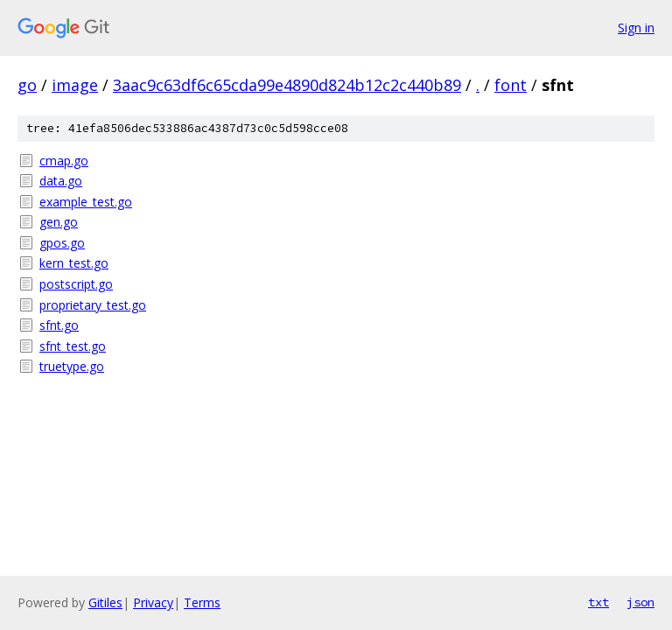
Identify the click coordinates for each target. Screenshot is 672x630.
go (27, 85)
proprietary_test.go (93, 305)
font (511, 85)
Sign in (636, 28)
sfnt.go (59, 325)
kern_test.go (74, 263)
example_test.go (86, 202)
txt (598, 602)
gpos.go (62, 243)
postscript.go (76, 284)
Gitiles (105, 602)
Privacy (153, 602)
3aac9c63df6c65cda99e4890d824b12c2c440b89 (287, 85)
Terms (202, 602)
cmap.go (64, 161)
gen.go (59, 222)
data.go (61, 181)
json (640, 602)
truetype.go (72, 366)
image (75, 85)
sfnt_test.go (73, 346)
